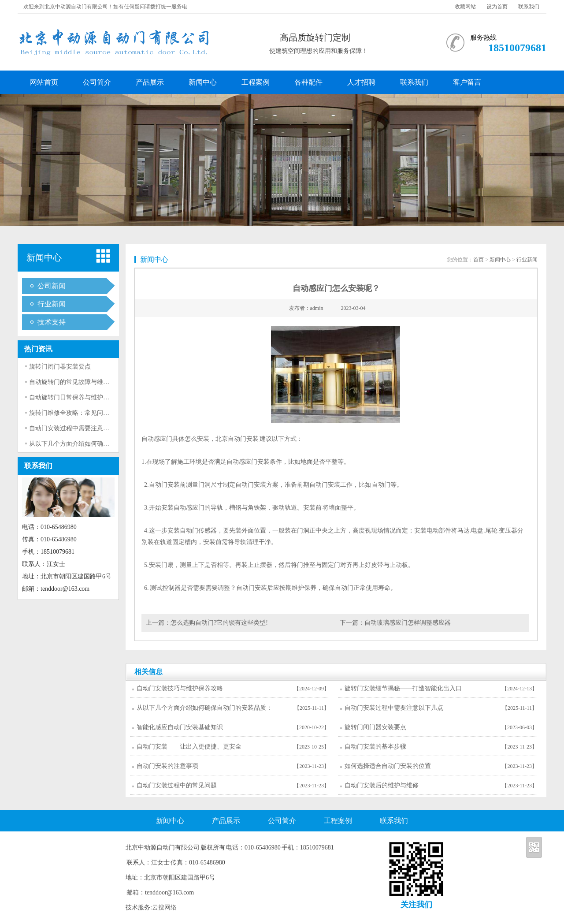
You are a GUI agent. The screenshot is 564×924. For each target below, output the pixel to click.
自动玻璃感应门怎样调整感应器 (408, 623)
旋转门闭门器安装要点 (60, 367)
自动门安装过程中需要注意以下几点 (78, 428)
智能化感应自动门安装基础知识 (180, 727)
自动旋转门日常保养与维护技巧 (72, 397)
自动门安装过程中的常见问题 (177, 785)
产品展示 (150, 82)
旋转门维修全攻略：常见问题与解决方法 (85, 413)
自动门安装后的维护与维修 (382, 785)
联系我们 (529, 7)
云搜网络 (164, 907)
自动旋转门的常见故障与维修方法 (75, 382)
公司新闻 (52, 286)
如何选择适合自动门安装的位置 (388, 766)
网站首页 (44, 82)
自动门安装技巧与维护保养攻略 (180, 688)
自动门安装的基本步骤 (375, 747)
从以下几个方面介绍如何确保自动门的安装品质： (97, 444)
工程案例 (256, 82)
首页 (479, 260)
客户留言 (467, 82)
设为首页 (497, 7)
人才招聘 (361, 82)
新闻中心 (203, 82)
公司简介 (97, 82)
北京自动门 (231, 439)
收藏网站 (465, 7)
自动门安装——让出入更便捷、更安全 (189, 747)
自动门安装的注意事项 (167, 766)
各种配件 (308, 82)
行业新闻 (52, 304)
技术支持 (52, 322)
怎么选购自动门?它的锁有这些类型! (219, 623)
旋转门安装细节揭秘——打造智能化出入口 (403, 688)
